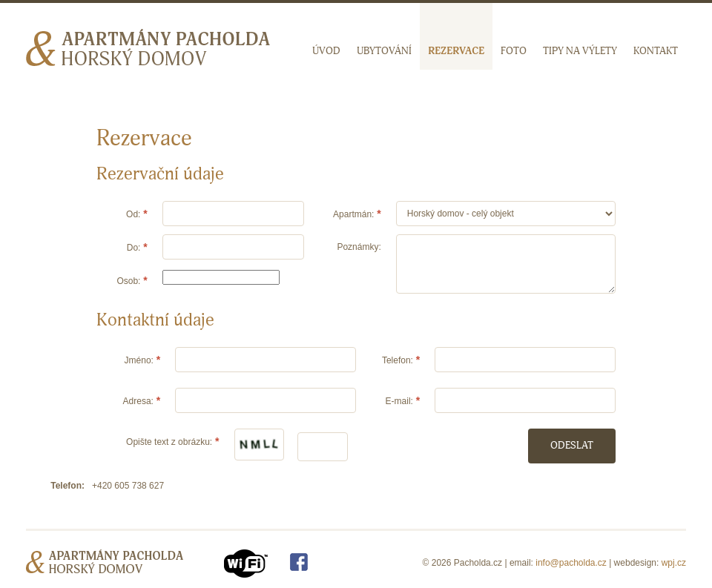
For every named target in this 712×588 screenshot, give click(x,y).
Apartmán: (353, 214)
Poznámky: (359, 247)
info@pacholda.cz (571, 563)
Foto (514, 51)
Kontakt (656, 51)
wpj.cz (674, 563)
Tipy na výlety (580, 51)
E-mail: (399, 401)
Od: (133, 214)
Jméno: (139, 360)
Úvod (326, 51)
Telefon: (398, 360)
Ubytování (384, 51)
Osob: (128, 281)
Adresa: (138, 401)
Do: (134, 248)
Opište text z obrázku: (169, 442)
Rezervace (456, 51)
